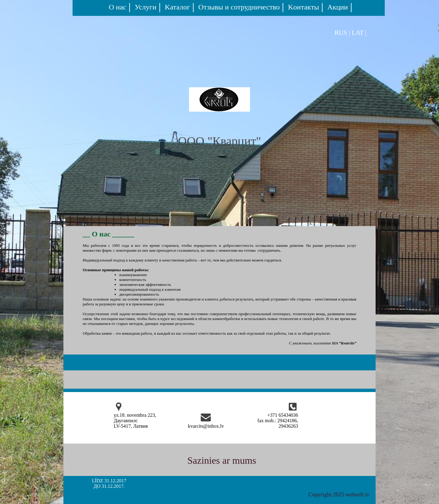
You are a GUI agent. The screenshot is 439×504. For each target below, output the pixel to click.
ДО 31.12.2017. (109, 486)
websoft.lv (358, 494)
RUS (341, 33)
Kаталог (177, 7)
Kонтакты (304, 7)
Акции (338, 7)
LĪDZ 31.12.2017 (109, 481)
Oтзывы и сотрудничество (239, 7)
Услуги (146, 7)
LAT (358, 33)
